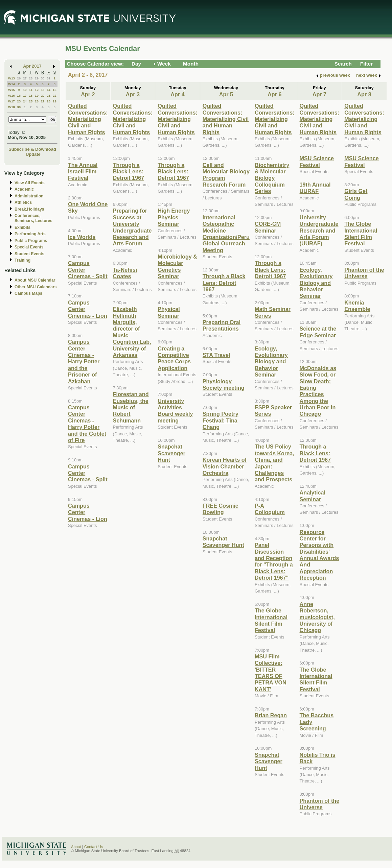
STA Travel (216, 355)
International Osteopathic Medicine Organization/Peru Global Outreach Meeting (226, 234)
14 (49, 90)
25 (31, 101)
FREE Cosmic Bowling (221, 509)
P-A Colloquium (270, 509)
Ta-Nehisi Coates (125, 273)
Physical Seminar (169, 312)
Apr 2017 (32, 66)
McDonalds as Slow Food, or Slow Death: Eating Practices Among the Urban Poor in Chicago (318, 391)
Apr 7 (319, 94)
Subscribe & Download (32, 149)
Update (33, 154)
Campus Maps (28, 293)
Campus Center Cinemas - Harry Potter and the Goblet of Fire (87, 424)
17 (25, 95)
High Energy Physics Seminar (174, 217)
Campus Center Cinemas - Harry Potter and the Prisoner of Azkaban (84, 361)
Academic (24, 189)
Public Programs (31, 241)
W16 (11, 95)
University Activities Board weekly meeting (175, 411)
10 (25, 90)
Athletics (23, 202)
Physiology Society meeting (224, 384)
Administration (29, 196)
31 (49, 78)
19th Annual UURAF (315, 188)
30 (43, 78)
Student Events (29, 254)
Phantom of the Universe (320, 804)
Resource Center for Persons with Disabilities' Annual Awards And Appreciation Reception (319, 555)
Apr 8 (364, 94)
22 (55, 95)
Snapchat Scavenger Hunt (171, 453)
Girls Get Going (356, 194)
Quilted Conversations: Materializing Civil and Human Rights (88, 119)
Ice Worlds (82, 237)
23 (19, 101)
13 (43, 90)
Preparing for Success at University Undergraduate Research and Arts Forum (132, 227)
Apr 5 (226, 94)
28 (31, 78)
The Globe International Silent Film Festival (271, 620)
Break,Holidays (29, 209)
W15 (11, 90)
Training (22, 260)
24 (25, 101)
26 (19, 78)
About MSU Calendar (35, 280)
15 (55, 90)
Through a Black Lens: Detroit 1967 (129, 172)
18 (31, 95)
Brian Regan (271, 715)
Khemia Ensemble (357, 306)
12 (37, 90)
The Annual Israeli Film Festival (83, 172)
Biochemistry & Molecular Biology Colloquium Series (272, 178)
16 (19, 95)
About (76, 847)
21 (49, 95)
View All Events (30, 183)
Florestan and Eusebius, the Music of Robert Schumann (131, 407)
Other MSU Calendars (36, 287)
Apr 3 (133, 94)
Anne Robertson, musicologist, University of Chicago (317, 617)
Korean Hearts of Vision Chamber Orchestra (225, 466)
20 (43, 95)
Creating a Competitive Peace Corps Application (174, 358)
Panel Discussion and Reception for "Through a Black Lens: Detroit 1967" (274, 561)
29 (37, 78)
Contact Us (94, 847)
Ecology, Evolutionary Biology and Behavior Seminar (271, 362)
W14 (11, 84)
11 (31, 90)
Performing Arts (30, 234)
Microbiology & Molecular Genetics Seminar (177, 266)
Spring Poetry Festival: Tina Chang (221, 420)
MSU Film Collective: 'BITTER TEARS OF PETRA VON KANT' (271, 673)
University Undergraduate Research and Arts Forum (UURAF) (319, 231)
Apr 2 (88, 94)
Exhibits (22, 227)
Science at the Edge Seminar (318, 332)
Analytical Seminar (313, 496)
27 (25, 78)
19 (37, 95)
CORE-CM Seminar (268, 227)
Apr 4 (177, 94)
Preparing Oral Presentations (222, 325)
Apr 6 (274, 94)
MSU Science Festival (317, 161)
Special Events (29, 247)
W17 (11, 101)
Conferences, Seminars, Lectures (33, 218)
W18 (11, 107)
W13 (11, 78)
